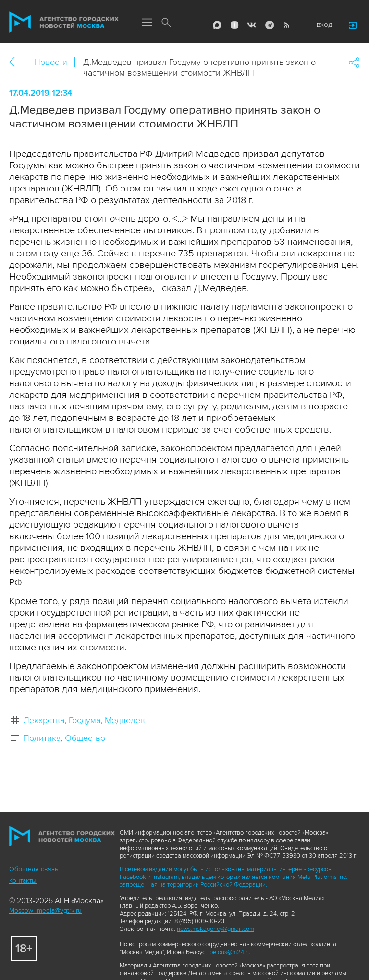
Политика (42, 738)
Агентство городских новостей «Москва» (64, 22)
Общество (85, 738)
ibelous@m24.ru (229, 952)
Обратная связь (34, 869)
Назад (18, 62)
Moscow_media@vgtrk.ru (45, 910)
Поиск (166, 23)
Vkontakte (252, 25)
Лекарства (44, 720)
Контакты (23, 881)
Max (217, 25)
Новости (51, 62)
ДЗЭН (234, 25)
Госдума (85, 720)
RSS (286, 25)
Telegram (269, 25)
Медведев (125, 720)
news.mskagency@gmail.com (215, 929)
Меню (147, 23)
